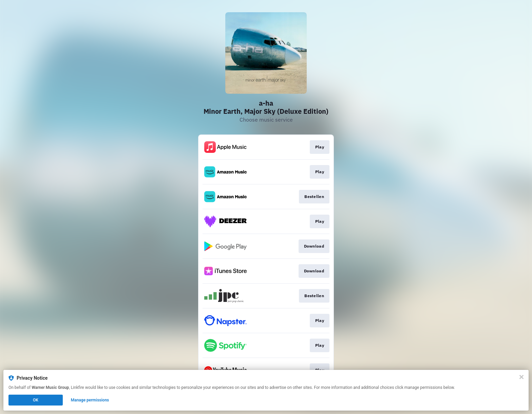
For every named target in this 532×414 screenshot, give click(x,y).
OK (36, 400)
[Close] (521, 377)
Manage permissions (90, 400)
